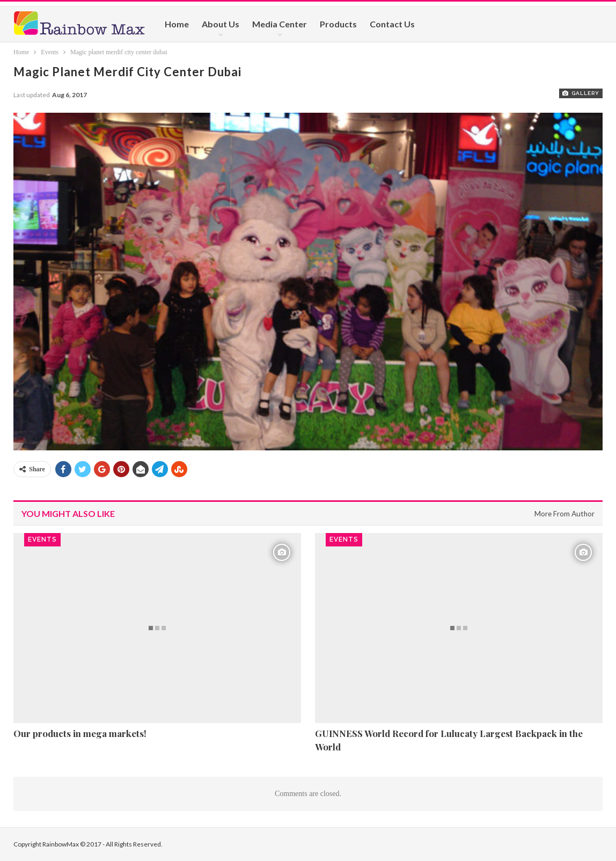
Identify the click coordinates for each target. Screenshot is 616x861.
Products (338, 24)
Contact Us (392, 24)
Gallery (581, 93)
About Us (221, 24)
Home (177, 24)
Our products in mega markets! (80, 733)
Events (42, 539)
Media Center (280, 24)
